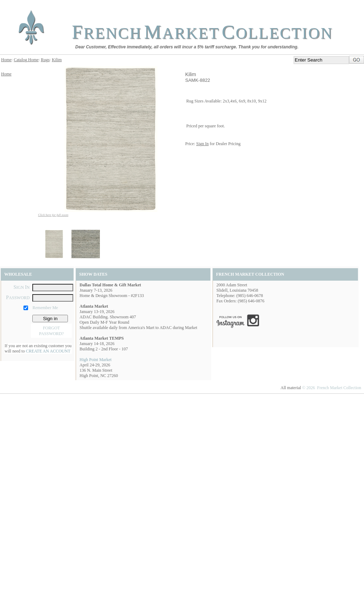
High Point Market (96, 360)
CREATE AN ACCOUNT (48, 351)
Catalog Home (26, 60)
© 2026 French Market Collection (332, 388)
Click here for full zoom (53, 215)
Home (6, 60)
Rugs (45, 60)
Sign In (202, 144)
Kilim (57, 60)
